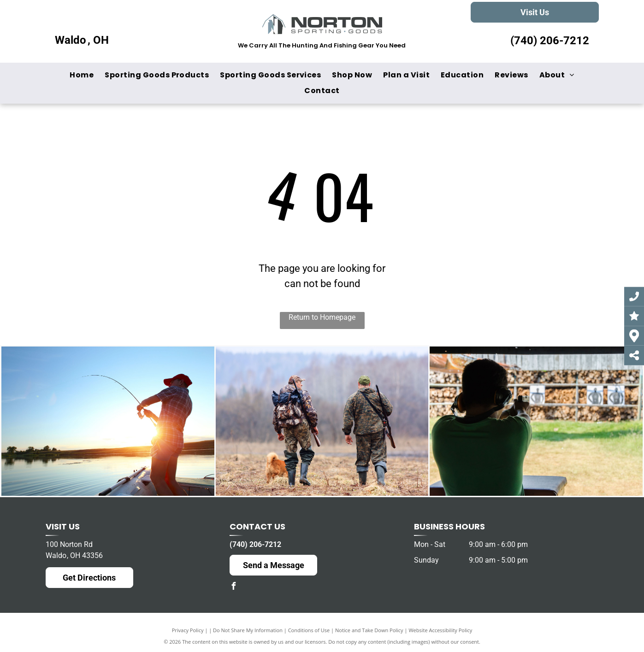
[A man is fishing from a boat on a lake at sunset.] (108, 421)
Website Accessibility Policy (440, 630)
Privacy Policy (188, 630)
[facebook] (233, 587)
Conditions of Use (309, 630)
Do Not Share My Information (248, 630)
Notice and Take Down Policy (369, 630)
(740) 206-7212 (550, 41)
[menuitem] (82, 75)
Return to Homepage (322, 317)
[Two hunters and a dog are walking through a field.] (322, 421)
